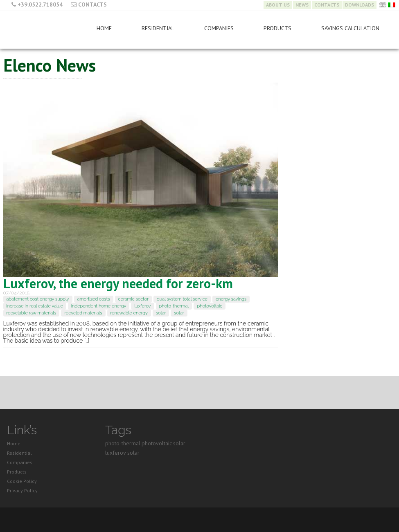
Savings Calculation (350, 28)
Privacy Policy (22, 490)
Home (104, 28)
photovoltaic (210, 306)
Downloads (360, 5)
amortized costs (94, 299)
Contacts (92, 4)
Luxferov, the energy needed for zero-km (118, 283)
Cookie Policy (22, 481)
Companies (219, 28)
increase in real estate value (35, 306)
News (302, 5)
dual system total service (182, 299)
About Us (278, 5)
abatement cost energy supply (38, 299)
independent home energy (99, 306)
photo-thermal (174, 306)
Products (277, 28)
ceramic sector (133, 299)
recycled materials (83, 313)
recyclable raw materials (32, 313)
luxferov (142, 306)
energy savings (231, 299)
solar (161, 313)
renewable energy (129, 313)
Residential (158, 28)
